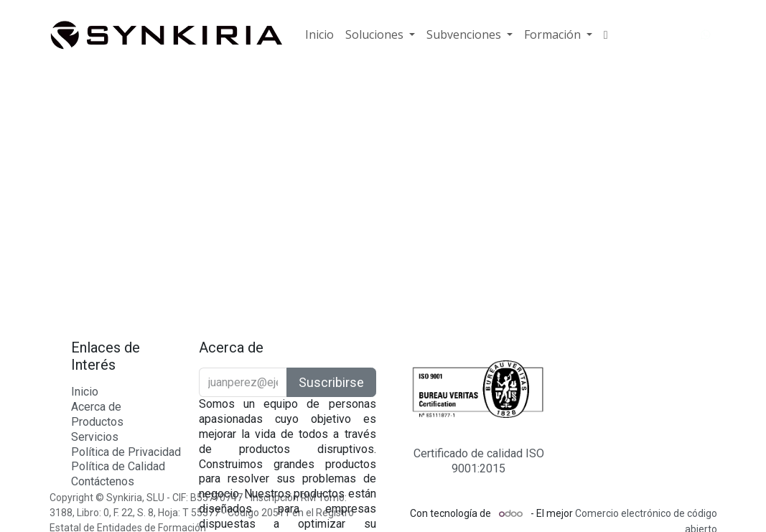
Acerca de (96, 407)
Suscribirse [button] (331, 382)
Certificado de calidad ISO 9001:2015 (479, 461)
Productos (97, 422)
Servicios (95, 437)
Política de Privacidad (126, 452)
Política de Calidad (118, 466)
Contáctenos (103, 481)
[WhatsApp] (706, 35)
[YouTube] (680, 35)
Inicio (85, 392)
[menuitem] (319, 35)
